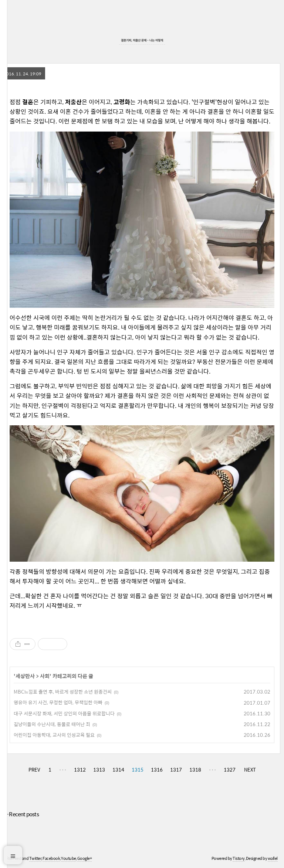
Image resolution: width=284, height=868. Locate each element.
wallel (273, 858)
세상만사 (25, 676)
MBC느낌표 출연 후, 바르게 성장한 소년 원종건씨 (63, 692)
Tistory (239, 858)
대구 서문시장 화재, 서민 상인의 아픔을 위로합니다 (64, 713)
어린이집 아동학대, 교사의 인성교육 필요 (54, 735)
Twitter (35, 858)
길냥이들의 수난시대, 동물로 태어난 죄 (52, 724)
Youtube (69, 858)
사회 (45, 676)
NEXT (250, 770)
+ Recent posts (22, 814)
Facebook (51, 858)
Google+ (85, 858)
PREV (34, 770)
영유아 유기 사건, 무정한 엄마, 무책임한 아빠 (58, 702)
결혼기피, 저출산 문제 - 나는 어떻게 (142, 40)
